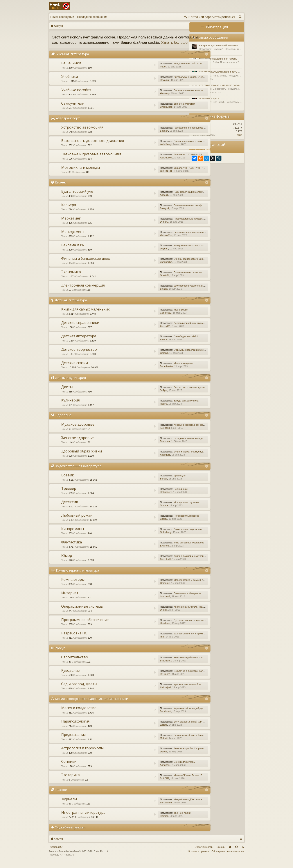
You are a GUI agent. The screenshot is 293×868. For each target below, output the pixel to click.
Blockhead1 (143, 447)
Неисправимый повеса (163, 521)
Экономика (71, 277)
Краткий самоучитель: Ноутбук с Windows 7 (175, 612)
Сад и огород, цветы (79, 689)
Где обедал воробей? (162, 342)
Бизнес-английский (161, 109)
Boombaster (143, 372)
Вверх (236, 852)
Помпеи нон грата (209, 98)
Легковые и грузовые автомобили (91, 159)
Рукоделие (70, 676)
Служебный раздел (70, 832)
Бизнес (61, 187)
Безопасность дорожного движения (93, 146)
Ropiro (140, 409)
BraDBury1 (143, 666)
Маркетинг (71, 223)
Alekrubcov (143, 163)
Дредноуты (156, 481)
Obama (141, 511)
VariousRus (143, 240)
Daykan (141, 254)
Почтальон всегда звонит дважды (169, 534)
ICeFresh (142, 433)
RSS (132, 71)
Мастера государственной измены (218, 59)
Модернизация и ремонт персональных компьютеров (180, 585)
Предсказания (73, 740)
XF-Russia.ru (67, 860)
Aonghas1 (142, 770)
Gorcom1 (142, 588)
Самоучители (73, 109)
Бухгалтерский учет (78, 197)
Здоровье (63, 420)
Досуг (60, 653)
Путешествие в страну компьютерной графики (176, 625)
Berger (140, 484)
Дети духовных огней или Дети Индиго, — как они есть (181, 727)
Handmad (142, 628)
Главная (230, 852)
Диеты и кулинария (70, 383)
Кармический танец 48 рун (165, 714)
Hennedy (142, 99)
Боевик (68, 480)
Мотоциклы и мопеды (81, 173)
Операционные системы (82, 612)
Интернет (70, 598)
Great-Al (141, 281)
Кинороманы (73, 534)
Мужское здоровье (78, 430)
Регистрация (217, 27)
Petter (140, 72)
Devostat (141, 85)
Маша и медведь (160, 369)
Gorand (141, 358)
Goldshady (143, 538)
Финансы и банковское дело (86, 264)
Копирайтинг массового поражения (170, 251)
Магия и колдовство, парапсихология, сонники (92, 704)
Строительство (75, 662)
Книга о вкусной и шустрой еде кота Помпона (176, 561)
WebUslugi (143, 149)
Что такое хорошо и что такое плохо (219, 85)
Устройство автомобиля (82, 133)
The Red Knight (159, 818)
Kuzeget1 (142, 460)
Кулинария (70, 406)
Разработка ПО (74, 638)
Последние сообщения (92, 17)
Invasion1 (142, 602)
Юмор (67, 561)
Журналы (69, 804)
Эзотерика (70, 780)
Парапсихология (75, 727)
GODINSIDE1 (144, 176)
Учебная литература (73, 59)
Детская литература (71, 305)
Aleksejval (142, 693)
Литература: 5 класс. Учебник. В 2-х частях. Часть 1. (180, 82)
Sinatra (141, 294)
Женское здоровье (77, 443)
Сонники (69, 767)
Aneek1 (141, 200)
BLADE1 (141, 784)
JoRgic (140, 396)
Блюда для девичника (163, 406)
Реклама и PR (73, 250)
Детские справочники (80, 328)
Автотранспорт (68, 123)
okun (239, 135)
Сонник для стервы (161, 767)
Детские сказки (75, 368)
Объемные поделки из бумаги (167, 355)
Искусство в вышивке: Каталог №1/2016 (173, 676)
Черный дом (157, 494)
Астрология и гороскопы (82, 754)
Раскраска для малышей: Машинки (219, 45)
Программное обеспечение (85, 625)
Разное (61, 795)
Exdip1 (140, 524)
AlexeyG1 (142, 332)
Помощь (220, 852)
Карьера (69, 210)
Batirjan (141, 136)
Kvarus (140, 345)
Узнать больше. (79, 48)
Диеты (67, 392)
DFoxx (140, 615)
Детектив (70, 507)
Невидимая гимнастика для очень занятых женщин (179, 443)
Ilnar (139, 642)
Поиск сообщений (62, 17)
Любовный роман (77, 521)
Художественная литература (78, 471)
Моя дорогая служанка (163, 508)
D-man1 (141, 227)
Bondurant (142, 717)
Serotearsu (143, 808)
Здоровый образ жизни (82, 456)
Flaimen (141, 821)
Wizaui (140, 730)
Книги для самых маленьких (85, 315)
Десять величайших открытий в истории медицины (179, 329)
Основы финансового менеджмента (170, 264)
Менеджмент (73, 237)
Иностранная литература (83, 818)
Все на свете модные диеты (166, 393)
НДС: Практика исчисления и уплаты (171, 197)
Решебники (71, 68)
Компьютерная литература (77, 576)
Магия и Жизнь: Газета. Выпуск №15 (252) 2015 (177, 781)
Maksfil (140, 744)
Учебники (70, 82)
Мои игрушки (158, 315)
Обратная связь (204, 852)
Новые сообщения (212, 37)
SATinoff (141, 551)
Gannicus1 (143, 318)
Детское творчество (79, 355)
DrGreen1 (142, 679)
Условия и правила (199, 857)
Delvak (140, 757)
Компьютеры (73, 585)
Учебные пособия (76, 95)
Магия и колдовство (79, 713)
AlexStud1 (142, 564)
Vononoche (143, 267)
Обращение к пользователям (228, 857)
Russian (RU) (56, 852)
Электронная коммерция (83, 291)
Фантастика (72, 547)
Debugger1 (143, 497)
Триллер (69, 494)
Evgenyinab (143, 112)
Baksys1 (141, 214)
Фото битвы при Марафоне (166, 548)
